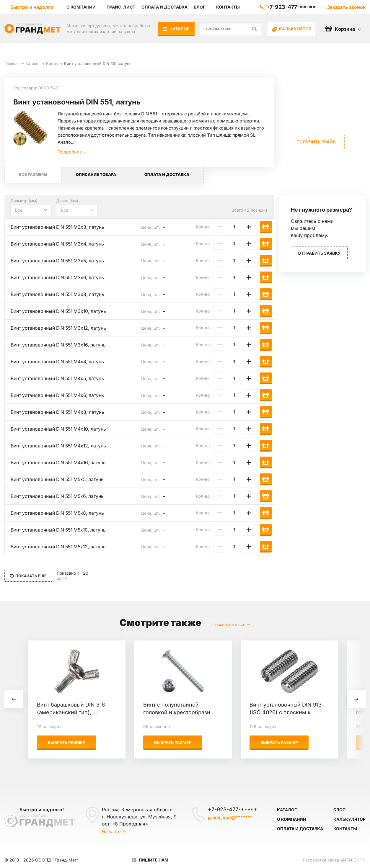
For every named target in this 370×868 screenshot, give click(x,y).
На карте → (114, 832)
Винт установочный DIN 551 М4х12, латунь (60, 446)
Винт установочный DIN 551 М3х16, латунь (60, 345)
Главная (12, 63)
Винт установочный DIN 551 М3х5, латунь (59, 261)
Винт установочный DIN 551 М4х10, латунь (60, 429)
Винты (52, 63)
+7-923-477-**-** (291, 7)
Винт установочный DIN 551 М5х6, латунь (59, 496)
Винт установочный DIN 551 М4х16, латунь (60, 463)
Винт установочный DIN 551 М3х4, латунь (59, 244)
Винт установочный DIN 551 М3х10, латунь (60, 311)
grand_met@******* (230, 817)
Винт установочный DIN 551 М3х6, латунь (59, 278)
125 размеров (264, 727)
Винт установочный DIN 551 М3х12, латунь (60, 328)
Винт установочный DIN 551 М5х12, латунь (60, 547)
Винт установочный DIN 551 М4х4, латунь (59, 362)
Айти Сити (353, 860)
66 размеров (157, 727)
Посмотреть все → (231, 625)
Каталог (176, 29)
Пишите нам (154, 860)
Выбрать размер (67, 743)
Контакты (345, 829)
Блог (339, 810)
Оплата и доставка (300, 829)
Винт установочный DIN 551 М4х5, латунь (59, 379)
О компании (292, 819)
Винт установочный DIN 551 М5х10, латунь (60, 530)
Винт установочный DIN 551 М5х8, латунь (59, 513)
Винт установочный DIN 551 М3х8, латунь (59, 295)
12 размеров (50, 727)
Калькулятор (292, 29)
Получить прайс (316, 142)
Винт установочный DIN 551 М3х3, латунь (59, 227)
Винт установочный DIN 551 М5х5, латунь (59, 480)
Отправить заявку (319, 253)
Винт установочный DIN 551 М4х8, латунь (59, 412)
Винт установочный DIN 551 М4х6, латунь (59, 395)
